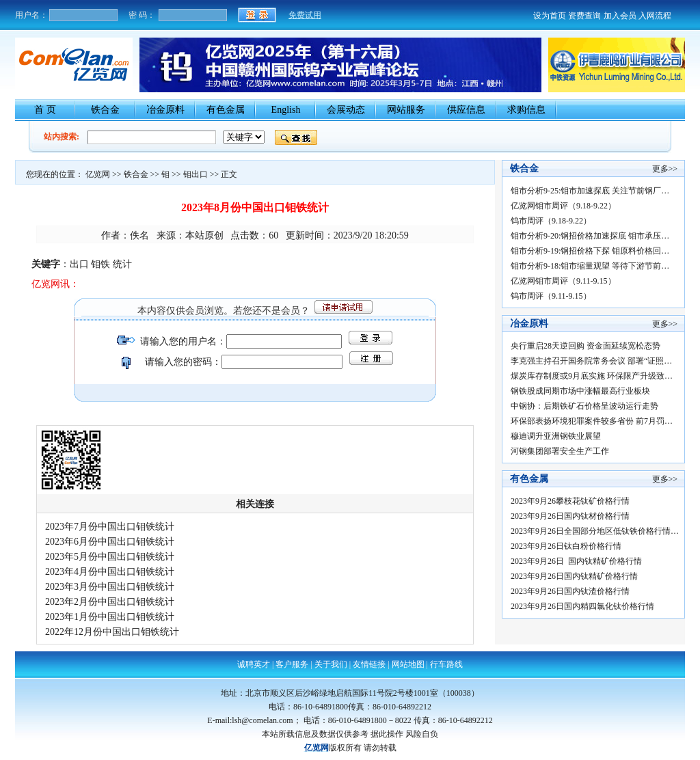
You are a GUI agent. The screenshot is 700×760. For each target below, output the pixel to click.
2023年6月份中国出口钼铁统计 (110, 542)
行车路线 (446, 664)
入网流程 (655, 16)
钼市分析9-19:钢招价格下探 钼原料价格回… (590, 251)
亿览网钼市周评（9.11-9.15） (563, 281)
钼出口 (196, 174)
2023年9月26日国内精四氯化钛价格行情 (584, 606)
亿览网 (98, 174)
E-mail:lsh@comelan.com (250, 720)
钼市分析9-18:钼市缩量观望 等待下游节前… (590, 266)
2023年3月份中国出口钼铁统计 (110, 587)
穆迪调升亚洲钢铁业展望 (556, 436)
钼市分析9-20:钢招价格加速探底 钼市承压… (590, 236)
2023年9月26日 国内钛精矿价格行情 (579, 561)
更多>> (665, 169)
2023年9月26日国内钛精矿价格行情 (577, 576)
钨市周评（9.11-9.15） (551, 296)
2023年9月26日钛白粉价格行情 (568, 546)
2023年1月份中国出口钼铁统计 (110, 617)
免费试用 (305, 15)
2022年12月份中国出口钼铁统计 (112, 632)
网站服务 (406, 110)
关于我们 (331, 664)
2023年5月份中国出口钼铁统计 (110, 557)
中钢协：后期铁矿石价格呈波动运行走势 (584, 406)
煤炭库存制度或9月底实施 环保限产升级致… (592, 376)
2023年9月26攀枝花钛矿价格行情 (573, 501)
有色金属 (226, 110)
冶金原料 (165, 110)
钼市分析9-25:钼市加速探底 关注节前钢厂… (590, 191)
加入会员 (620, 16)
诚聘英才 (254, 664)
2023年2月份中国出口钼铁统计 (110, 602)
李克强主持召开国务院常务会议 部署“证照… (591, 361)
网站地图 (408, 664)
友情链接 (369, 664)
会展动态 (346, 110)
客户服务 (292, 664)
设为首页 (550, 16)
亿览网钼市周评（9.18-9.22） (563, 206)
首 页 (45, 110)
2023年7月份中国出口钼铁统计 (110, 527)
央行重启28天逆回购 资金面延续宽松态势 (585, 346)
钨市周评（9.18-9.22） (551, 221)
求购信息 (526, 110)
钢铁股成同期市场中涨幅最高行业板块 (580, 391)
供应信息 (466, 110)
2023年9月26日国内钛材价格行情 (573, 516)
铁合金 (105, 110)
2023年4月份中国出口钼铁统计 (110, 572)
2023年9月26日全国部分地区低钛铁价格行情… (595, 531)
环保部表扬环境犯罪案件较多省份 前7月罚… (592, 421)
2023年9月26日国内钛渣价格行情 (570, 591)
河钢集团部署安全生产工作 (560, 451)
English (286, 110)
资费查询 (584, 16)
